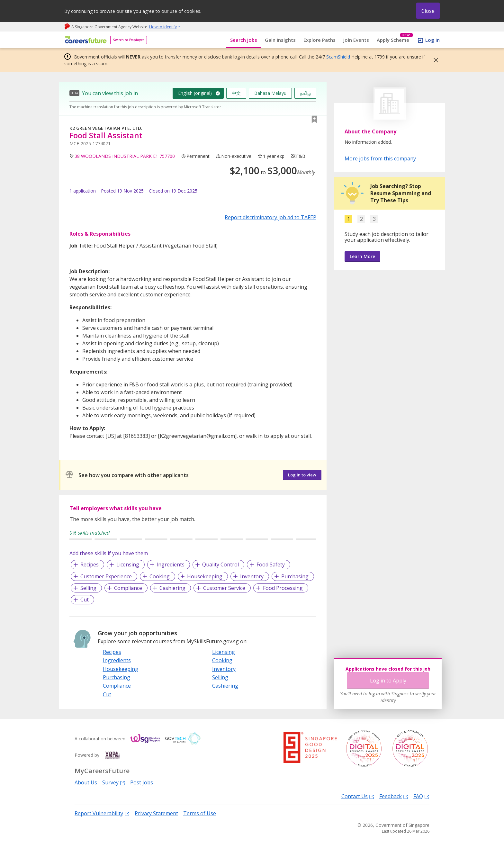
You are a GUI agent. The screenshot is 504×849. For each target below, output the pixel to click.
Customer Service (224, 588)
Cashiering (172, 588)
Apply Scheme (395, 40)
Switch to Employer (129, 40)
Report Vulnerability (102, 813)
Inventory (252, 576)
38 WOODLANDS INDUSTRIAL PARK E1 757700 (125, 156)
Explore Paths (319, 40)
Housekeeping (205, 576)
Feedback (394, 796)
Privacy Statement (156, 813)
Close (428, 11)
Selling (88, 588)
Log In (432, 40)
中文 (236, 93)
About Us (86, 782)
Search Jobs (244, 40)
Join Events (356, 40)
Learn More (362, 256)
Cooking (160, 576)
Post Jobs (142, 782)
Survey (114, 782)
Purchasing (295, 576)
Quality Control (221, 564)
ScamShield (338, 57)
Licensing (128, 564)
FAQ (421, 796)
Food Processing (283, 588)
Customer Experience (106, 576)
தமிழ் (305, 93)
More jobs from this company (380, 158)
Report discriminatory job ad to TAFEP (270, 217)
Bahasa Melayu (270, 93)
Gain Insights (280, 40)
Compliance (128, 588)
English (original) (195, 93)
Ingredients (171, 564)
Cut (85, 600)
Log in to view (302, 475)
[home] (85, 40)
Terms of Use (200, 813)
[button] (434, 60)
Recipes (90, 564)
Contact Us (358, 796)
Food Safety (271, 564)
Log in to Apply (388, 681)
